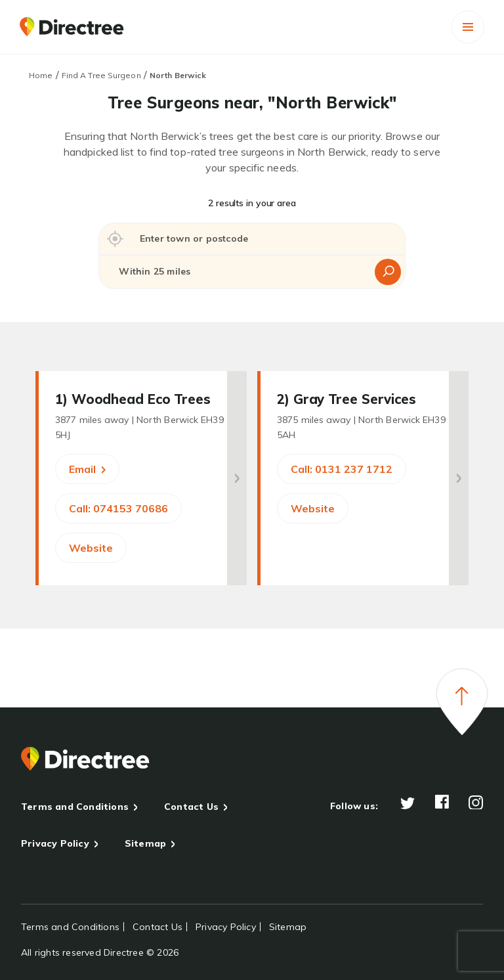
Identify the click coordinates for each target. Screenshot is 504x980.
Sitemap (145, 843)
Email (87, 469)
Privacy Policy (55, 843)
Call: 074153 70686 (118, 508)
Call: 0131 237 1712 (342, 469)
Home (41, 75)
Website (91, 548)
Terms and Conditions (75, 807)
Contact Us (191, 807)
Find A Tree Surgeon (101, 75)
